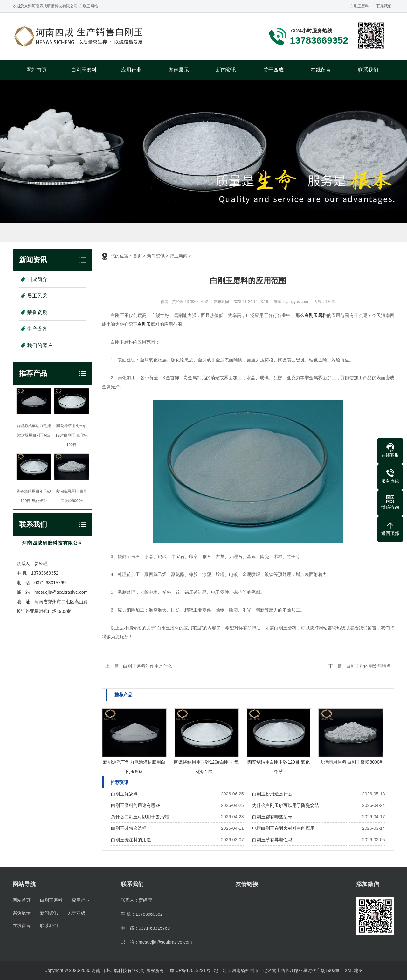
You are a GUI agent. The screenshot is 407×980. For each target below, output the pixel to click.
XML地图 (354, 970)
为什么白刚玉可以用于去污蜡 (140, 817)
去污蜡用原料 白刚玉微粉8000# (351, 762)
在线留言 (321, 70)
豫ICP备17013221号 (190, 970)
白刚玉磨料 (359, 6)
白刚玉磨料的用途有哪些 (135, 805)
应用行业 (131, 70)
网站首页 (37, 70)
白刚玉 (144, 324)
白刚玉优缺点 (124, 794)
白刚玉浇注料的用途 (131, 840)
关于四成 (273, 70)
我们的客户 (40, 345)
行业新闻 (179, 256)
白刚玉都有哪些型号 (272, 817)
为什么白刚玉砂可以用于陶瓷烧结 (286, 805)
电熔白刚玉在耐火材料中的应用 (283, 828)
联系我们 (384, 6)
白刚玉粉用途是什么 (272, 794)
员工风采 (37, 296)
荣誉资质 (37, 312)
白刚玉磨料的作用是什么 (148, 666)
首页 (137, 256)
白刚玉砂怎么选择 (129, 828)
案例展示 (179, 70)
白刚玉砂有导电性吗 (272, 840)
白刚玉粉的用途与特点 (369, 666)
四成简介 (37, 279)
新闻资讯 (226, 70)
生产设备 (37, 329)
